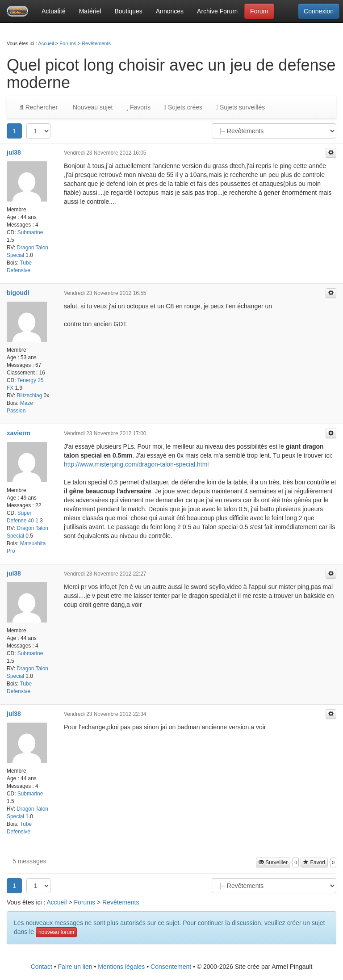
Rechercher (39, 107)
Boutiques (129, 11)
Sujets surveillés (240, 107)
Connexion (319, 11)
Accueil (46, 43)
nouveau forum (56, 932)
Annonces (170, 11)
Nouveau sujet (92, 107)
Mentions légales (121, 967)
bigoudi (18, 293)
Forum (259, 11)
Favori (314, 862)
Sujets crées (183, 107)
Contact (42, 967)
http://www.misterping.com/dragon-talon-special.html (136, 464)
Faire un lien (75, 967)
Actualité (54, 11)
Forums (68, 43)
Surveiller (273, 862)
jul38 (14, 152)
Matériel (90, 11)
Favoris (138, 107)
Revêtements (96, 43)
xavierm (19, 433)
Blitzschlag (29, 395)
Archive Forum (217, 11)
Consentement (171, 967)
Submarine (30, 232)
